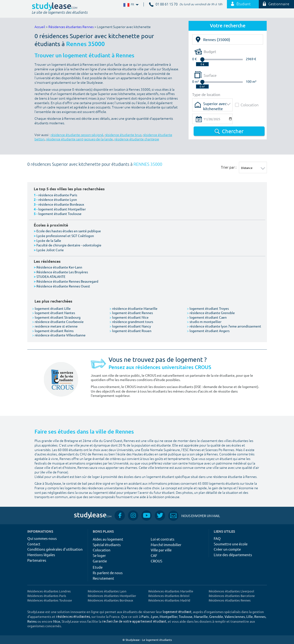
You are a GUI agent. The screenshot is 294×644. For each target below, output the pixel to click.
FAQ (217, 538)
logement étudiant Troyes (208, 308)
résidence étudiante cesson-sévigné (77, 135)
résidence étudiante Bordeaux (61, 204)
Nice (57, 621)
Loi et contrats (163, 539)
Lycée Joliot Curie (50, 250)
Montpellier (168, 616)
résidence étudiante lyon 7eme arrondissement (224, 326)
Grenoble (216, 616)
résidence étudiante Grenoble (211, 313)
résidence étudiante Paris (58, 195)
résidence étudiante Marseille (133, 308)
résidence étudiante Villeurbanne (59, 335)
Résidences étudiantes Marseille (171, 591)
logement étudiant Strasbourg (56, 317)
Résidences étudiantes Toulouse (50, 600)
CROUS (156, 561)
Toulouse (186, 616)
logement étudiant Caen (207, 317)
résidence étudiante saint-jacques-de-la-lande (79, 139)
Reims (32, 621)
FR (131, 5)
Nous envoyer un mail (194, 516)
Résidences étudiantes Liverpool (231, 591)
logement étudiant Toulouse (60, 214)
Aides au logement (108, 539)
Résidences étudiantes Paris (47, 596)
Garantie (100, 561)
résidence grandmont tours (131, 322)
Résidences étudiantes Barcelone (232, 596)
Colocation (247, 105)
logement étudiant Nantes (54, 313)
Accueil (40, 27)
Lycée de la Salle (49, 240)
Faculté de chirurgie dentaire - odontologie (69, 245)
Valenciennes (235, 616)
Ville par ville (161, 550)
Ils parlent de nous (108, 573)
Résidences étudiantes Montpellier (112, 596)
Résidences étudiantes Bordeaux (110, 600)
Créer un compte (227, 549)
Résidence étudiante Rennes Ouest (63, 286)
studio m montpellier (204, 322)
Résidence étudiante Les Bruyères (62, 272)
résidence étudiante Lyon (58, 199)
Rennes (260, 616)
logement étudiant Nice (129, 317)
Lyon (155, 616)
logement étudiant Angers (208, 331)
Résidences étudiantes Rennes (71, 27)
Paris (145, 616)
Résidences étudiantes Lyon (107, 591)
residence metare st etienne (55, 326)
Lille (250, 616)
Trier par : (229, 167)
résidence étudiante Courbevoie (58, 322)
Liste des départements (233, 555)
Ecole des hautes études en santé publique (69, 231)
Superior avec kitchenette (215, 105)
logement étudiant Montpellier (62, 209)
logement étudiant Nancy (130, 326)
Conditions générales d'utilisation (55, 549)
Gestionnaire (276, 4)
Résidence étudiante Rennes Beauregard (67, 281)
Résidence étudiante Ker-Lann (59, 267)
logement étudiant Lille (51, 308)
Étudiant (241, 4)
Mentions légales (41, 555)
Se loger (99, 555)
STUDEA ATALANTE (51, 276)
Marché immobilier (166, 545)
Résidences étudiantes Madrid (169, 600)
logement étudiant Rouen (130, 331)
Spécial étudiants (107, 545)
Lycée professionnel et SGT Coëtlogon (65, 236)
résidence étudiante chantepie (137, 139)
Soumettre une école (231, 544)
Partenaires (37, 560)
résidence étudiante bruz (123, 135)
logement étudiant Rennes (131, 313)
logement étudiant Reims (53, 331)
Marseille (201, 616)
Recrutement (103, 578)
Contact (34, 544)
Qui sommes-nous (42, 538)
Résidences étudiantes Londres (49, 591)
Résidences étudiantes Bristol (169, 596)
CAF (154, 555)
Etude (98, 567)
